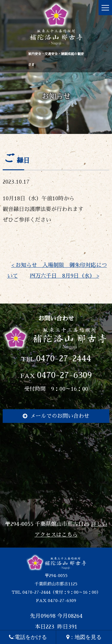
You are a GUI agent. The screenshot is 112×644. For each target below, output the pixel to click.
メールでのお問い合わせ (60, 416)
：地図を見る (84, 637)
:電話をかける (28, 637)
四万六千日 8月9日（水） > (65, 276)
